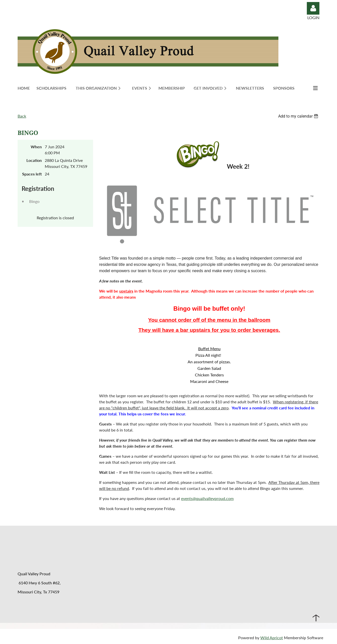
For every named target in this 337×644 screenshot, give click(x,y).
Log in (313, 8)
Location (34, 160)
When (36, 147)
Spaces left (32, 174)
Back (22, 116)
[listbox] (299, 116)
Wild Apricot (272, 638)
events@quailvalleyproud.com (207, 498)
